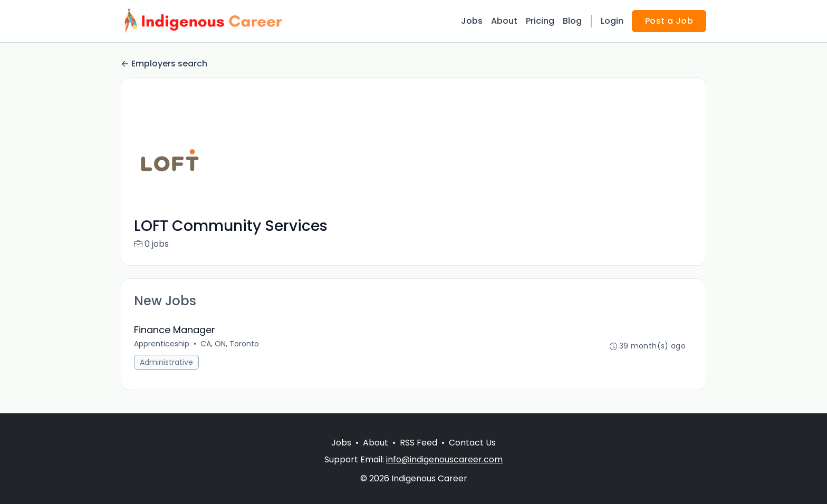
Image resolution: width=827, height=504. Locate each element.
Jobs (472, 21)
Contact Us (472, 443)
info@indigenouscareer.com (444, 459)
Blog (572, 21)
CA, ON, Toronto (230, 344)
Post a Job (669, 21)
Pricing (540, 21)
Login (612, 21)
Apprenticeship (162, 344)
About (504, 21)
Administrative (166, 362)
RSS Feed (419, 443)
